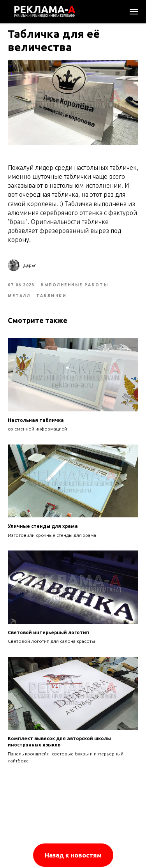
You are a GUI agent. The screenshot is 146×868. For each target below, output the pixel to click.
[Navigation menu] (134, 12)
